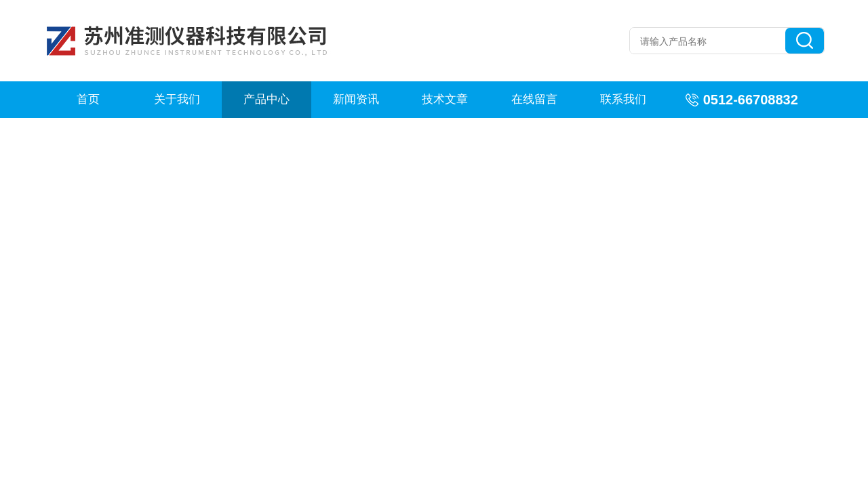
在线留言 (534, 99)
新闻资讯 (356, 99)
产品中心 (267, 99)
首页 (88, 99)
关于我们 (177, 99)
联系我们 (623, 99)
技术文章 (445, 99)
